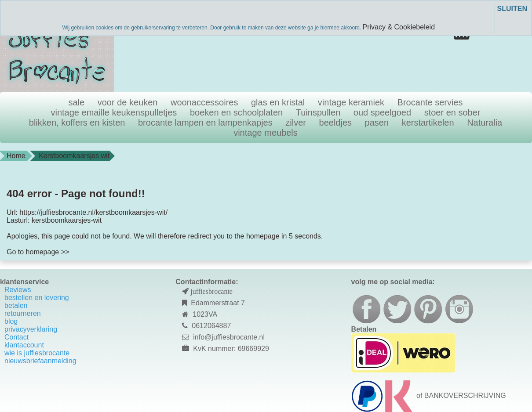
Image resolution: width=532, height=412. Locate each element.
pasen (377, 123)
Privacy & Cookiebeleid (399, 27)
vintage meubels (266, 133)
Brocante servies (430, 102)
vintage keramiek (351, 102)
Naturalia (485, 123)
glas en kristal (278, 102)
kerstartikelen (428, 123)
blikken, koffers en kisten (77, 123)
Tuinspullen (318, 112)
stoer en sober (452, 112)
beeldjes (336, 123)
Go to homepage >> (38, 252)
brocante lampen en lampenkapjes (205, 123)
